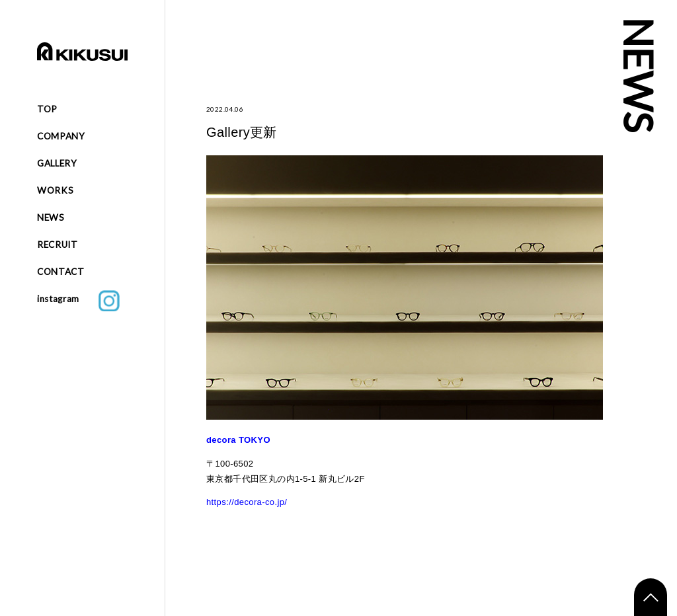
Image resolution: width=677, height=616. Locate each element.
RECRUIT (58, 245)
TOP (47, 109)
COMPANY (61, 136)
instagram (78, 301)
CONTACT (61, 272)
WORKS (55, 190)
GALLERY (57, 163)
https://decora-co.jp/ (247, 502)
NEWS (51, 217)
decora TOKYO (238, 440)
